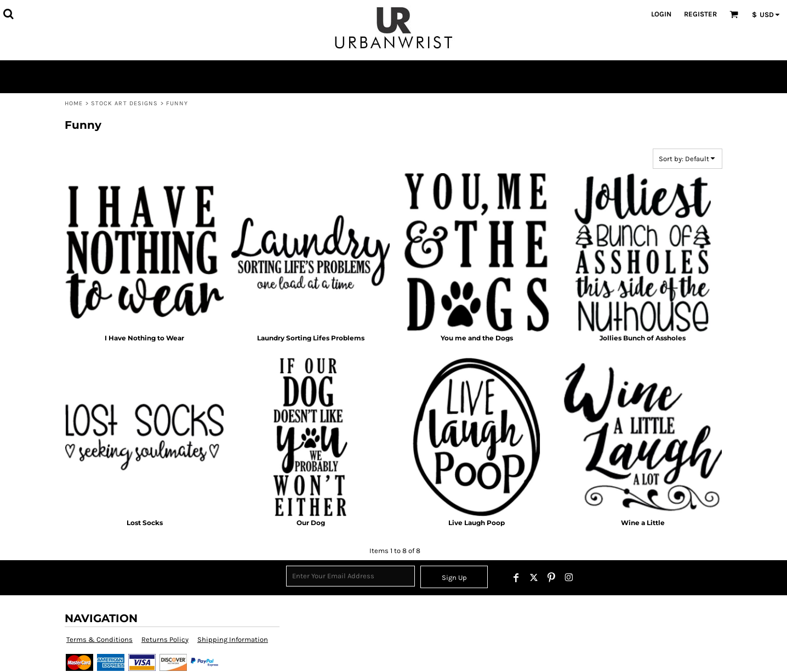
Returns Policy (165, 639)
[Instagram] (569, 578)
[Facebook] (516, 578)
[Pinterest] (551, 578)
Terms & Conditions (99, 639)
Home (74, 103)
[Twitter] (534, 578)
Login (661, 14)
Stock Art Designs (125, 103)
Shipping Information (233, 639)
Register (700, 14)
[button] (8, 14)
